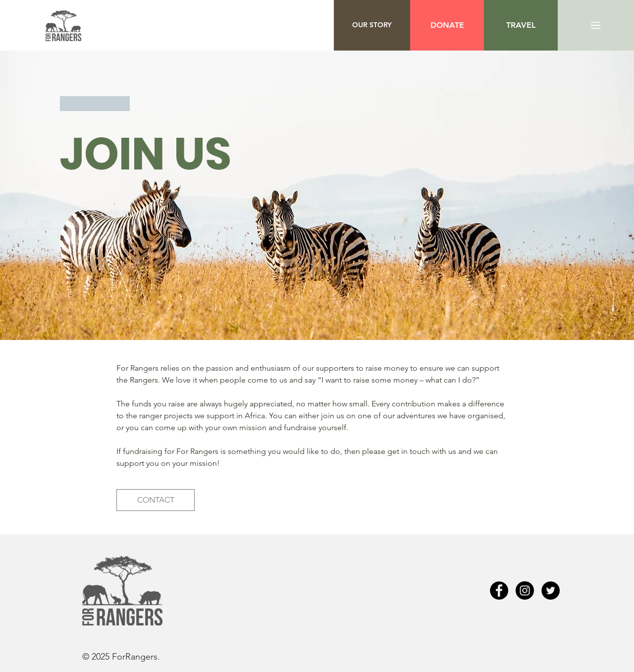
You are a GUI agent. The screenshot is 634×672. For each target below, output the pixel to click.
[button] (521, 25)
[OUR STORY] (372, 25)
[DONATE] (447, 25)
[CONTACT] (156, 500)
